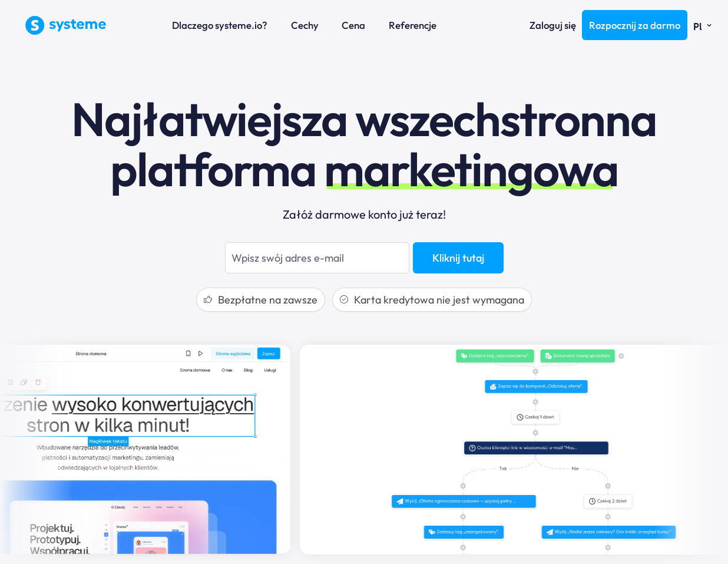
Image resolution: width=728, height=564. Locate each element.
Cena (353, 25)
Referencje (413, 25)
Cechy (305, 25)
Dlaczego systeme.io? (220, 25)
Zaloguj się (553, 25)
